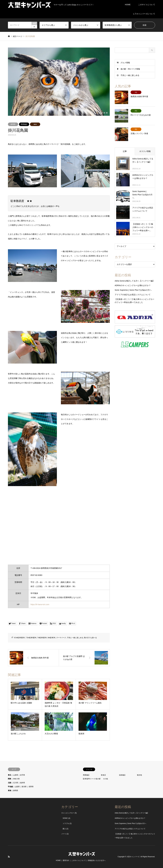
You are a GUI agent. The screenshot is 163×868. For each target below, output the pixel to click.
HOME (128, 5)
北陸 (10, 783)
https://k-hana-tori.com (40, 604)
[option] (59, 82)
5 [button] (107, 113)
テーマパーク (61, 638)
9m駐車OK (52, 638)
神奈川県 (16, 779)
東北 (10, 775)
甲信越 (10, 787)
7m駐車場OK (42, 638)
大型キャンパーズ (133, 857)
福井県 (22, 783)
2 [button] (100, 113)
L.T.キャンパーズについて (144, 14)
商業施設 (24, 124)
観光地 (139, 775)
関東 (10, 779)
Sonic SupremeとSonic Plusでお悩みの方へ (133, 290)
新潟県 (24, 787)
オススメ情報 (145, 151)
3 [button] (102, 113)
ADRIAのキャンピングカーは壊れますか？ (133, 285)
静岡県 (13, 124)
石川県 (16, 783)
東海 (10, 791)
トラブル (66, 823)
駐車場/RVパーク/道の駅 (92, 779)
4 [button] (104, 113)
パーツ (64, 834)
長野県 (31, 787)
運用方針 (66, 860)
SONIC (65, 818)
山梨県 (17, 787)
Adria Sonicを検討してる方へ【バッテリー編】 (135, 281)
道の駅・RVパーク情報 (130, 69)
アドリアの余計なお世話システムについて (133, 295)
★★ (35, 124)
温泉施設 (122, 775)
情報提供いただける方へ (97, 860)
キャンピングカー (68, 813)
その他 (105, 779)
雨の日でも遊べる (90, 638)
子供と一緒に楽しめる (75, 638)
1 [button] (97, 113)
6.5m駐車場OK (19, 638)
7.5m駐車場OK (31, 638)
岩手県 (22, 775)
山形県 (16, 775)
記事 (125, 151)
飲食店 (103, 775)
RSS (9, 857)
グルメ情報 (125, 63)
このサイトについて (147, 5)
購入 (64, 829)
